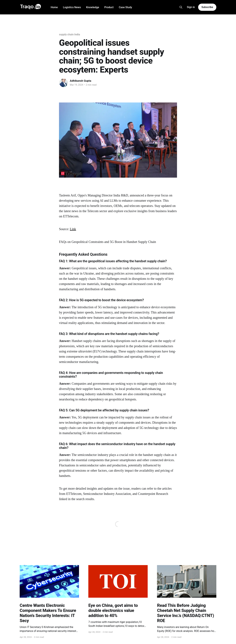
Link (73, 229)
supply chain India (69, 34)
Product (109, 7)
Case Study (125, 7)
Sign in (191, 7)
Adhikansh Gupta (81, 81)
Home (54, 7)
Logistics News (72, 7)
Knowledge (93, 7)
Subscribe (207, 7)
